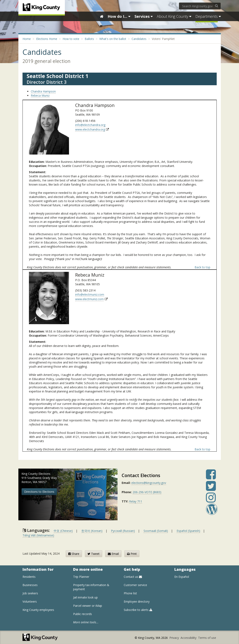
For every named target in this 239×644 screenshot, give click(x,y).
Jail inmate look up (85, 597)
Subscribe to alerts (138, 610)
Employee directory (137, 601)
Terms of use (207, 638)
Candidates (139, 39)
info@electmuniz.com (90, 294)
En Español (182, 577)
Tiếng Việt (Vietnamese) (38, 535)
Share (74, 554)
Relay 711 (136, 501)
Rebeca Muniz (40, 95)
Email (113, 554)
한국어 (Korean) (92, 531)
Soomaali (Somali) (156, 531)
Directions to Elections (39, 492)
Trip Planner (81, 577)
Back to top (202, 267)
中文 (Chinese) (63, 531)
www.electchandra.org (90, 129)
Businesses (30, 585)
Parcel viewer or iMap (88, 606)
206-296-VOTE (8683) (147, 492)
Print (132, 554)
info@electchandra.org (90, 125)
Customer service (135, 585)
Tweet (94, 554)
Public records (83, 614)
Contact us (133, 577)
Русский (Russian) (123, 531)
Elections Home (47, 39)
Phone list (130, 593)
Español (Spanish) (188, 531)
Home (27, 39)
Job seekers (30, 593)
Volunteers (30, 601)
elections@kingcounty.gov (149, 483)
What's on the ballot (113, 39)
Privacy (175, 638)
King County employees (38, 610)
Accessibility (189, 638)
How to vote (71, 39)
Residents (29, 577)
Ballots (89, 39)
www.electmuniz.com (89, 299)
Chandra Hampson (43, 91)
